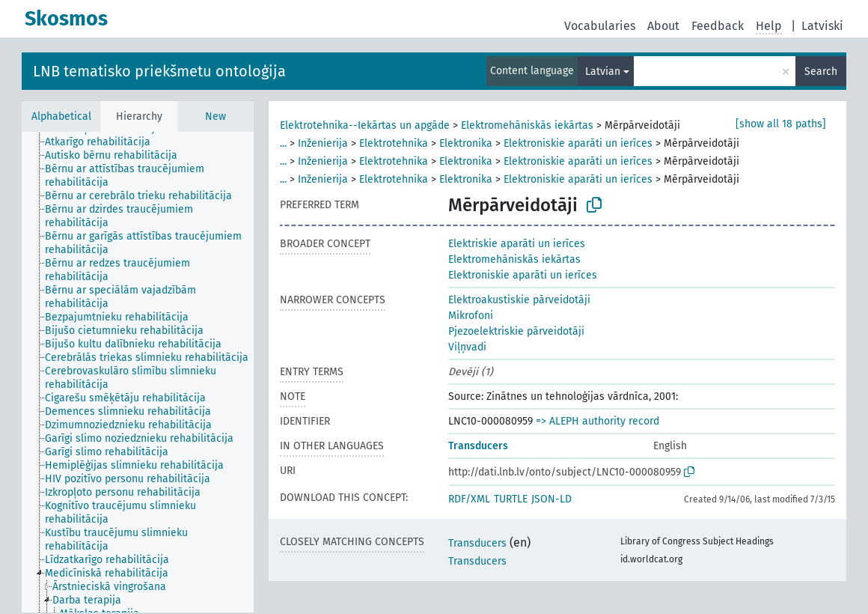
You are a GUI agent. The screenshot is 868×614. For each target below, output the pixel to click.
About (663, 26)
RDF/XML (469, 499)
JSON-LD (551, 499)
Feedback (718, 26)
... (283, 143)
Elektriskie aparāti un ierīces (517, 244)
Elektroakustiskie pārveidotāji (519, 300)
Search (821, 72)
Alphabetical (61, 116)
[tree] (138, 372)
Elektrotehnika (394, 143)
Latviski (822, 26)
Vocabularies (600, 26)
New (216, 116)
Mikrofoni (471, 316)
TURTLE (511, 499)
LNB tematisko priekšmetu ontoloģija (159, 71)
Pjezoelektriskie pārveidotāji (516, 331)
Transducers (478, 446)
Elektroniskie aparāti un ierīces (578, 143)
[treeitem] (104, 142)
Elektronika (466, 143)
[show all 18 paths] (781, 124)
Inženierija (323, 143)
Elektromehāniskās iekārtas (527, 125)
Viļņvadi (467, 347)
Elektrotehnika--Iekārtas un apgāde (365, 125)
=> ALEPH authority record (597, 421)
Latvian (603, 72)
